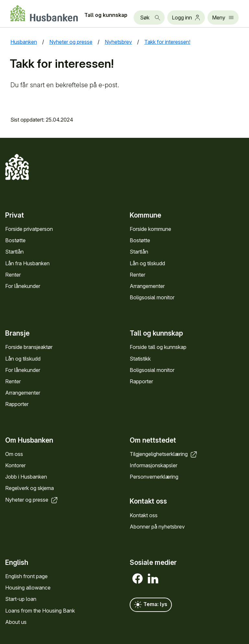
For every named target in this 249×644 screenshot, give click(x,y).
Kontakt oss (144, 515)
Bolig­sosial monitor (152, 297)
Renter (13, 275)
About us (16, 622)
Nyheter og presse (32, 500)
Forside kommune (150, 229)
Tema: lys (151, 605)
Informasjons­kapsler (154, 465)
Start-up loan (21, 599)
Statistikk (140, 359)
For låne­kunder (23, 286)
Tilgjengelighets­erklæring (164, 454)
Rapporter (17, 404)
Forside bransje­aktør (29, 347)
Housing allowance (28, 588)
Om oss (14, 454)
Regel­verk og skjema (30, 488)
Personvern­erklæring (154, 477)
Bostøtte (15, 240)
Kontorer (15, 465)
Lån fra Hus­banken (27, 263)
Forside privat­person (29, 229)
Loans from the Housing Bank (40, 611)
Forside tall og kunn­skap (158, 347)
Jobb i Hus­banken (26, 477)
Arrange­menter (147, 286)
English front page (26, 576)
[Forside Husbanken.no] (44, 13)
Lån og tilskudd (147, 263)
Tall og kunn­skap (106, 15)
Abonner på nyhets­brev (157, 527)
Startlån (14, 252)
